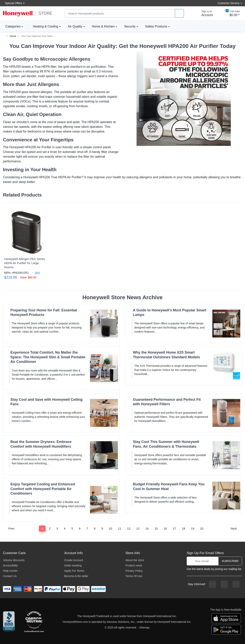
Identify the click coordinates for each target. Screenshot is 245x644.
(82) (35, 273)
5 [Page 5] (72, 528)
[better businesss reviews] (9, 622)
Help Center (10, 571)
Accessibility (10, 565)
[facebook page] (212, 584)
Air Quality (75, 26)
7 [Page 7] (87, 528)
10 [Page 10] (111, 528)
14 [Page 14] (147, 528)
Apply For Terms (74, 571)
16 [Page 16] (165, 528)
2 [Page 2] (50, 528)
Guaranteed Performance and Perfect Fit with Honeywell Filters (167, 402)
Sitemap (144, 628)
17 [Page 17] (174, 528)
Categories (12, 26)
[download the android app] (226, 629)
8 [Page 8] (95, 528)
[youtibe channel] (236, 584)
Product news (134, 565)
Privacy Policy (134, 571)
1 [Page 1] (42, 528)
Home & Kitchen (103, 26)
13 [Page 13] (138, 528)
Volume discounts (14, 560)
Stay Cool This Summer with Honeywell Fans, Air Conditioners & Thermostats (166, 444)
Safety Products (156, 26)
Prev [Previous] (10, 528)
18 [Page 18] (184, 528)
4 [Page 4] (65, 528)
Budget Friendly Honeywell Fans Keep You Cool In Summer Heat (169, 486)
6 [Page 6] (80, 528)
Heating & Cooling (45, 26)
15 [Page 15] (156, 528)
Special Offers (13, 3)
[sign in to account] (204, 13)
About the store (135, 560)
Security (130, 26)
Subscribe (230, 561)
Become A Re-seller (76, 576)
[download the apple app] (226, 618)
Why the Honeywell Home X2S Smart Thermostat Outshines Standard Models (167, 355)
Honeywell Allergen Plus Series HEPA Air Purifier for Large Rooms (25, 263)
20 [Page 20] (202, 528)
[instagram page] (224, 584)
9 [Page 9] (102, 528)
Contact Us (10, 576)
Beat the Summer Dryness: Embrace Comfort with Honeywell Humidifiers (41, 444)
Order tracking (73, 565)
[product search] (179, 13)
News (13, 36)
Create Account (74, 560)
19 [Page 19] (193, 528)
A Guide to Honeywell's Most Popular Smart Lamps (170, 312)
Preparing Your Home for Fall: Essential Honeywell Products (44, 312)
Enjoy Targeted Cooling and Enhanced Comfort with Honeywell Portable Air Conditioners (43, 489)
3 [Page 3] (57, 528)
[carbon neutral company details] (34, 622)
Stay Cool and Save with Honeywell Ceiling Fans (46, 402)
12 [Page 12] (129, 528)
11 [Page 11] (120, 528)
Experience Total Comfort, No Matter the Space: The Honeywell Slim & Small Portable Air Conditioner (48, 357)
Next (235, 528)
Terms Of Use (134, 576)
